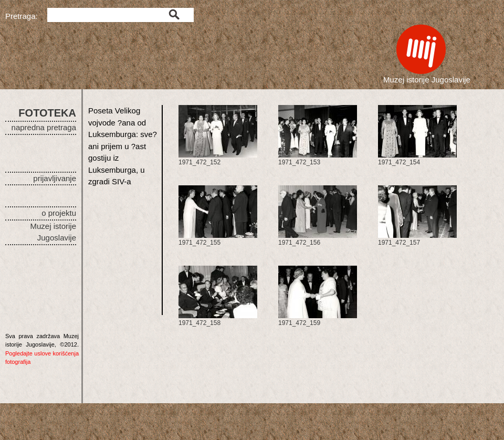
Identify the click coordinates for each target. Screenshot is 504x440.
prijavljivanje (55, 178)
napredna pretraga (44, 127)
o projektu (59, 213)
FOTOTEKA (47, 113)
